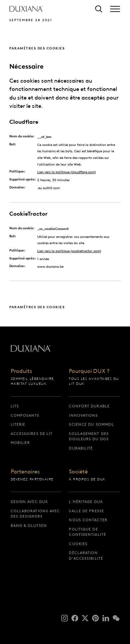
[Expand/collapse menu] (115, 9)
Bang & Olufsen (29, 526)
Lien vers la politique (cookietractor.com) (69, 251)
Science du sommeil (91, 424)
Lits (15, 406)
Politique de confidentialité (87, 532)
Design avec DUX (29, 502)
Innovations (83, 415)
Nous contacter (88, 520)
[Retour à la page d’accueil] (26, 9)
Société (78, 472)
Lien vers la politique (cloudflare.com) (66, 172)
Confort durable (89, 406)
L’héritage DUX (86, 502)
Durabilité (81, 448)
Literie (18, 424)
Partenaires (25, 472)
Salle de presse (86, 511)
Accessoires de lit (32, 434)
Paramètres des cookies (37, 48)
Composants (25, 415)
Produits (21, 371)
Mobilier (20, 443)
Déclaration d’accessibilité (86, 556)
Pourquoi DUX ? (89, 371)
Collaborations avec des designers (35, 514)
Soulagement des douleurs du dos (89, 436)
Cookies (78, 544)
